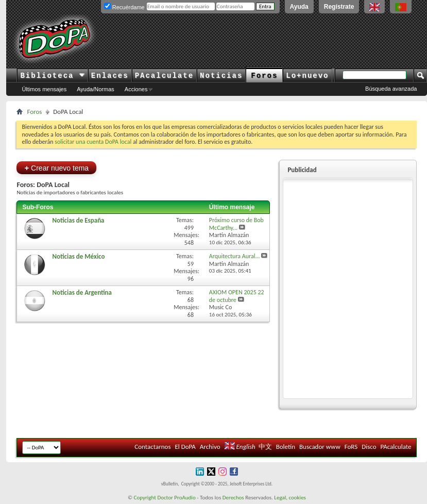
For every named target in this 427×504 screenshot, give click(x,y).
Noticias (221, 76)
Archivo (210, 447)
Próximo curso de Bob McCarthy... (236, 224)
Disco (369, 447)
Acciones (136, 89)
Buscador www (320, 447)
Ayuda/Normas (96, 89)
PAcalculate (164, 76)
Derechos (233, 498)
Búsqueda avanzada (391, 89)
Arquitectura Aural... (235, 256)
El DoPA (185, 447)
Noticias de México (78, 256)
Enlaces (110, 76)
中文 (265, 447)
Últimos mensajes (44, 89)
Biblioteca (52, 76)
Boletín (286, 447)
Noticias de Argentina (82, 292)
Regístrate (339, 7)
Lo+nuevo (307, 76)
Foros (264, 76)
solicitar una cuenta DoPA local (93, 142)
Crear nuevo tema (56, 168)
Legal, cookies (290, 498)
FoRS (351, 447)
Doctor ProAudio (176, 498)
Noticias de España (78, 220)
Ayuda (299, 7)
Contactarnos (152, 447)
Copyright (145, 498)
